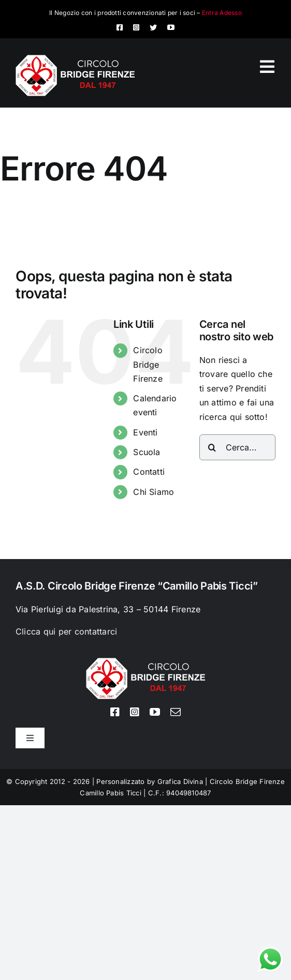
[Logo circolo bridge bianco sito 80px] (75, 59)
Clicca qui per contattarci (66, 631)
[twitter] (153, 27)
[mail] (176, 712)
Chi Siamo (154, 492)
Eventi (145, 432)
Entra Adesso (222, 13)
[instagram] (136, 27)
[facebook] (120, 27)
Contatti (149, 472)
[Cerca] (212, 447)
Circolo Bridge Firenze (148, 364)
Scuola (147, 452)
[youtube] (171, 27)
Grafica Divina (180, 781)
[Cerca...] (237, 447)
